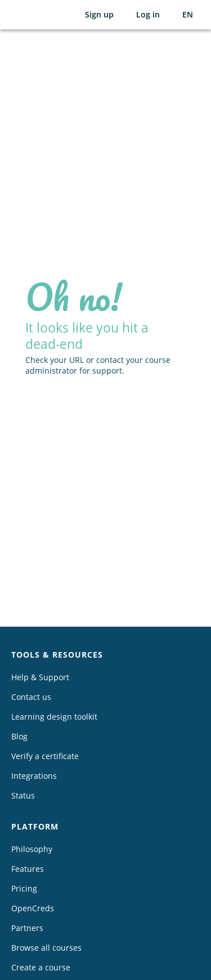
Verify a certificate (45, 756)
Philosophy (32, 849)
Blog (19, 736)
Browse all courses (46, 948)
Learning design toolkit (54, 717)
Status (23, 795)
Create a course (41, 967)
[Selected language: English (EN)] (188, 15)
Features (28, 869)
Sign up (99, 14)
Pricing (24, 888)
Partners (27, 928)
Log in (148, 14)
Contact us (31, 697)
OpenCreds (33, 908)
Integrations (34, 776)
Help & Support (40, 677)
